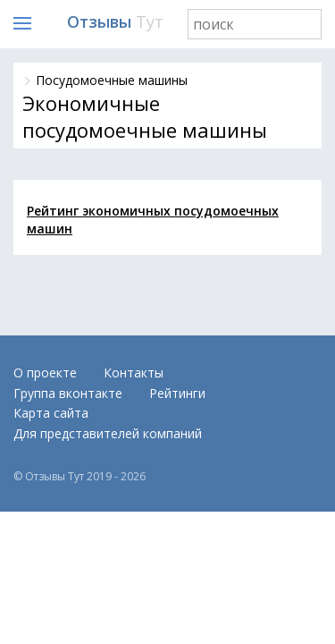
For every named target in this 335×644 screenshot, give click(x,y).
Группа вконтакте (68, 393)
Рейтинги (177, 393)
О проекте (45, 373)
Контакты (134, 373)
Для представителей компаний (108, 433)
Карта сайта (51, 413)
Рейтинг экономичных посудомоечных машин (153, 220)
